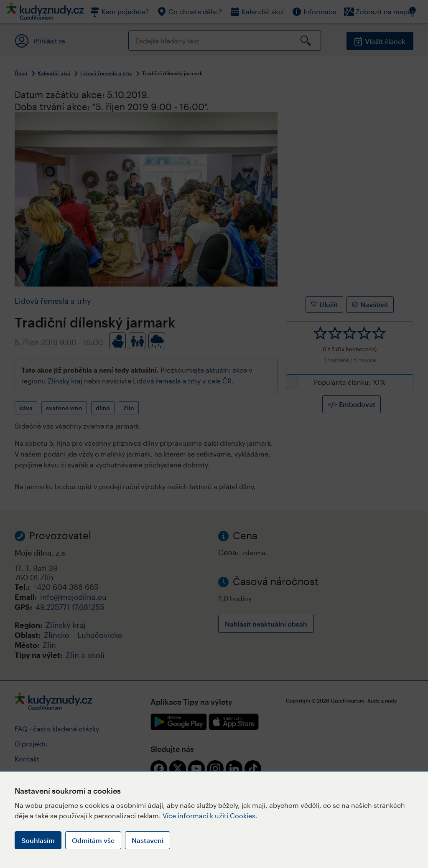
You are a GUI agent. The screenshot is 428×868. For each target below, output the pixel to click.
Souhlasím (38, 840)
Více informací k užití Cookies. (210, 816)
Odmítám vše (93, 840)
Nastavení (148, 840)
